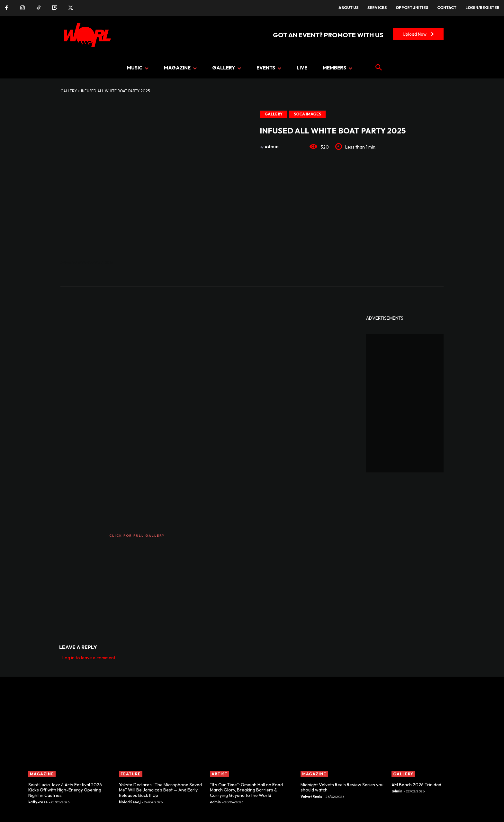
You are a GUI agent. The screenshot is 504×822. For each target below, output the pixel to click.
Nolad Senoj (130, 802)
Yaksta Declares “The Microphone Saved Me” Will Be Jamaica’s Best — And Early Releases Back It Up (160, 790)
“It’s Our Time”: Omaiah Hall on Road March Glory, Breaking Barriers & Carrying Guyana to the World (246, 790)
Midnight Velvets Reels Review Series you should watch (342, 787)
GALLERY (69, 91)
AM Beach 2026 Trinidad (416, 785)
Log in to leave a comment (89, 658)
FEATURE (131, 774)
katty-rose (38, 802)
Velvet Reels (311, 797)
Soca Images (307, 114)
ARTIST (220, 774)
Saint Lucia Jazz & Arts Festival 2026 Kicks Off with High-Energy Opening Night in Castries (65, 790)
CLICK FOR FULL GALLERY (137, 536)
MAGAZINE (42, 774)
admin (272, 146)
